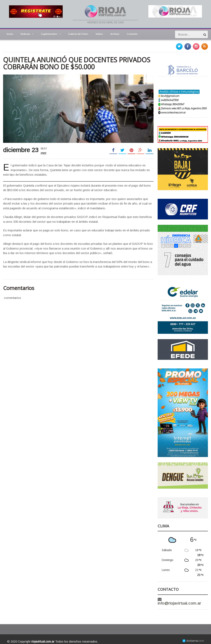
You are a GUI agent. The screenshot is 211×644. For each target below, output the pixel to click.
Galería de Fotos (78, 34)
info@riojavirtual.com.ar (186, 599)
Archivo (115, 34)
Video (99, 34)
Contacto (132, 34)
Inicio (10, 34)
